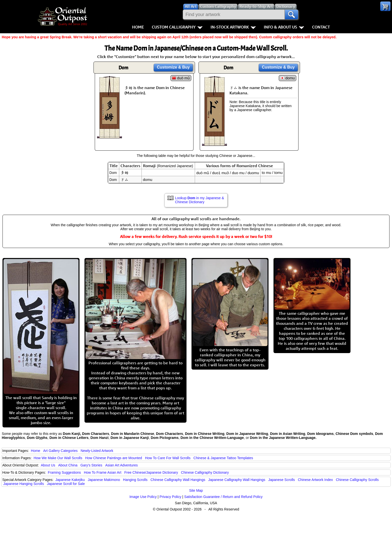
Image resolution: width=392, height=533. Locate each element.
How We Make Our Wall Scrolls (58, 458)
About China (68, 465)
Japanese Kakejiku (70, 480)
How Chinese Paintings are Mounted (114, 458)
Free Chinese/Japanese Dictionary (151, 472)
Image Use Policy (143, 497)
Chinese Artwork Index (315, 480)
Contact (321, 27)
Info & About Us (284, 27)
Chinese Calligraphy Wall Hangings (178, 480)
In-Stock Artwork (233, 27)
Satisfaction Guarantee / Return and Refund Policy (223, 497)
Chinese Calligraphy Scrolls (357, 480)
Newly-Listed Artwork (97, 451)
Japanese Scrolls (282, 480)
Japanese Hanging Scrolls (24, 484)
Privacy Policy (170, 497)
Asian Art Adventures (121, 465)
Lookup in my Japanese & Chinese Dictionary (199, 200)
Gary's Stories (91, 465)
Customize (173, 67)
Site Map (196, 490)
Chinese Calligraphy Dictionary (205, 472)
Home (138, 27)
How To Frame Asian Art (102, 472)
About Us (48, 465)
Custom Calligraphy (177, 27)
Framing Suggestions (64, 472)
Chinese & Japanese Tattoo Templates (223, 458)
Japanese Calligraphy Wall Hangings (237, 480)
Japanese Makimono (104, 480)
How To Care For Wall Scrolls (168, 458)
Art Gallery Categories (60, 451)
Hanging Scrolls (135, 480)
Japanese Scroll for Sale (66, 484)
